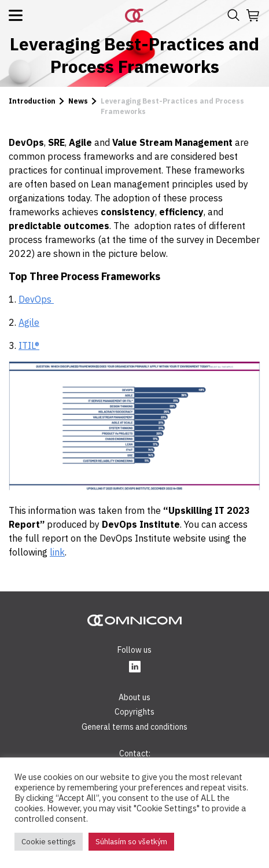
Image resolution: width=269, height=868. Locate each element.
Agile (29, 322)
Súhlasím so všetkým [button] (131, 842)
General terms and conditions (134, 727)
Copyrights (134, 712)
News (78, 101)
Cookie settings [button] (49, 842)
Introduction (32, 101)
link (57, 552)
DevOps (36, 299)
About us (134, 697)
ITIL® (29, 345)
